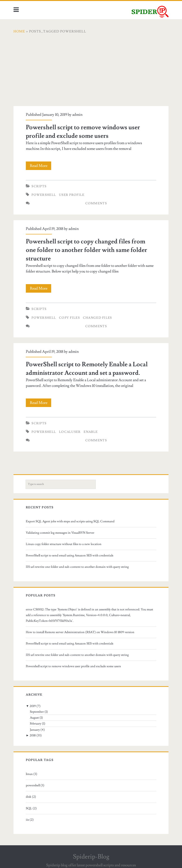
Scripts (39, 186)
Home (19, 31)
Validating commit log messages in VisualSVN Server (60, 533)
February (36, 724)
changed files (98, 318)
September (37, 712)
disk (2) (31, 797)
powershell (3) (35, 785)
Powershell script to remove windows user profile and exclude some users (73, 666)
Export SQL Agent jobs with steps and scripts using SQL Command (70, 521)
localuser (70, 432)
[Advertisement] (91, 73)
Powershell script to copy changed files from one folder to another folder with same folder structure (86, 250)
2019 (33, 706)
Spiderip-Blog (91, 857)
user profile (72, 195)
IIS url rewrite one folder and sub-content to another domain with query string (77, 567)
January (35, 730)
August (34, 718)
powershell (44, 195)
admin (77, 115)
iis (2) (30, 820)
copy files (69, 318)
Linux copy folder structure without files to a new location (64, 544)
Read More (40, 166)
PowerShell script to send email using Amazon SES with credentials (70, 555)
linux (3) (32, 774)
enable (91, 432)
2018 (33, 735)
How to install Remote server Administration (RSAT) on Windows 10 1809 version (80, 632)
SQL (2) (31, 808)
